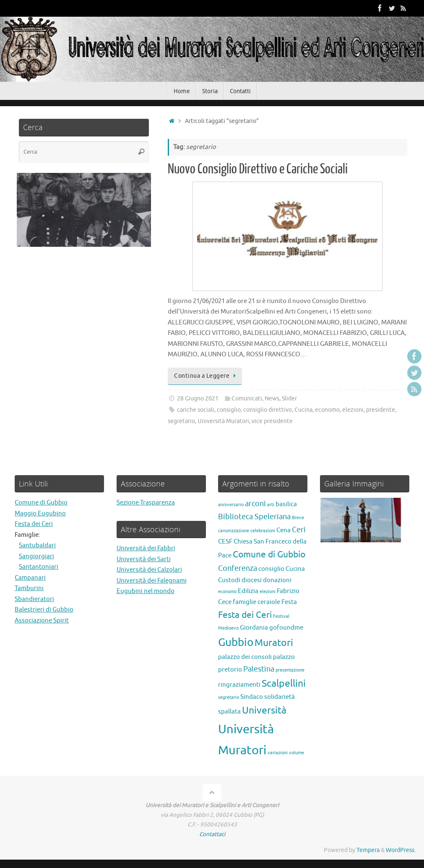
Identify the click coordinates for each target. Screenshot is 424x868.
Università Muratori (223, 421)
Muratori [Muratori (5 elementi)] (274, 643)
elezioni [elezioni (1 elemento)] (268, 592)
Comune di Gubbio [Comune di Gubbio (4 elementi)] (269, 554)
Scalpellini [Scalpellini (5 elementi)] (284, 684)
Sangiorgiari (36, 556)
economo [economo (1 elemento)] (227, 592)
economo (327, 410)
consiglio (229, 410)
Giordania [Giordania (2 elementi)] (254, 627)
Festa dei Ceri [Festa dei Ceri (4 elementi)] (245, 615)
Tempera (368, 850)
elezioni (353, 410)
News (272, 399)
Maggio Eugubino (40, 514)
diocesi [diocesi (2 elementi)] (252, 580)
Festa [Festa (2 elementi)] (289, 602)
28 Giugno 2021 (198, 399)
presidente (381, 410)
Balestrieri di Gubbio (44, 610)
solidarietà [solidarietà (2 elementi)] (280, 697)
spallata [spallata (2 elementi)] (229, 711)
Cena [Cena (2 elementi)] (284, 530)
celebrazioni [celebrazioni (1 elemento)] (263, 531)
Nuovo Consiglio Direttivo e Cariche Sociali (258, 169)
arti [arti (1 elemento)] (271, 505)
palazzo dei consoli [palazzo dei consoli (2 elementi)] (245, 657)
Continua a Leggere (206, 376)
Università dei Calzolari (149, 570)
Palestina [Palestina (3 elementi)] (259, 669)
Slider (289, 399)
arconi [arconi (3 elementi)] (255, 504)
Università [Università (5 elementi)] (264, 710)
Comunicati (247, 399)
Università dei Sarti (144, 559)
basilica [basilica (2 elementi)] (286, 504)
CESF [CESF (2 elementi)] (225, 541)
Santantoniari (39, 567)
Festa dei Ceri (34, 524)
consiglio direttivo (268, 410)
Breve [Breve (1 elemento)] (298, 518)
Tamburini (29, 588)
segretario (181, 421)
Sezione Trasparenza (146, 503)
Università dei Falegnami (152, 581)
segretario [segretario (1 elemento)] (229, 697)
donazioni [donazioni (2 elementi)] (277, 580)
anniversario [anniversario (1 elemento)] (231, 505)
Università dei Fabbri (146, 548)
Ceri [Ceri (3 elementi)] (299, 530)
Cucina (303, 410)
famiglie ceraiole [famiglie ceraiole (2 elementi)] (256, 602)
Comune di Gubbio (41, 503)
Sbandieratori (34, 599)
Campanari (30, 578)
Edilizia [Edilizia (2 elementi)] (248, 591)
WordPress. (401, 850)
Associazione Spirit (42, 621)
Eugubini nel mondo (146, 591)
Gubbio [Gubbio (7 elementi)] (236, 642)
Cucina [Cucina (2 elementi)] (295, 569)
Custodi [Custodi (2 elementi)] (229, 580)
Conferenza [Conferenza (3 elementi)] (238, 568)
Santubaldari (37, 545)
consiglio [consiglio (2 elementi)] (271, 569)
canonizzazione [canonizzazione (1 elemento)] (234, 531)
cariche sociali (196, 410)
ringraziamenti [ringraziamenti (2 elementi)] (239, 685)
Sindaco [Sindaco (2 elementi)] (252, 697)
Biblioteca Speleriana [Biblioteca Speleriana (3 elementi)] (254, 517)
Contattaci (212, 834)
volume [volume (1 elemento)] (297, 753)
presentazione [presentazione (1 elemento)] (290, 670)
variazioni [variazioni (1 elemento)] (278, 753)
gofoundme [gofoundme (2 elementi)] (286, 627)
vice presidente (272, 421)
